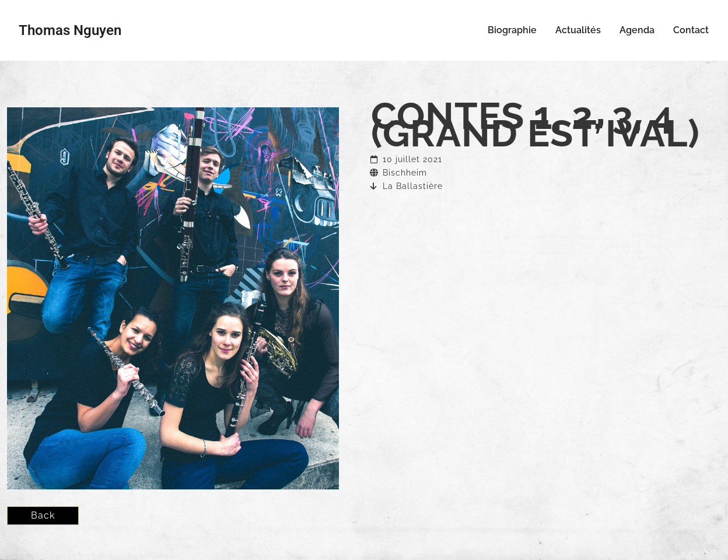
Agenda (637, 30)
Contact (691, 30)
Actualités (578, 30)
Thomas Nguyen (70, 30)
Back (43, 515)
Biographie (512, 30)
